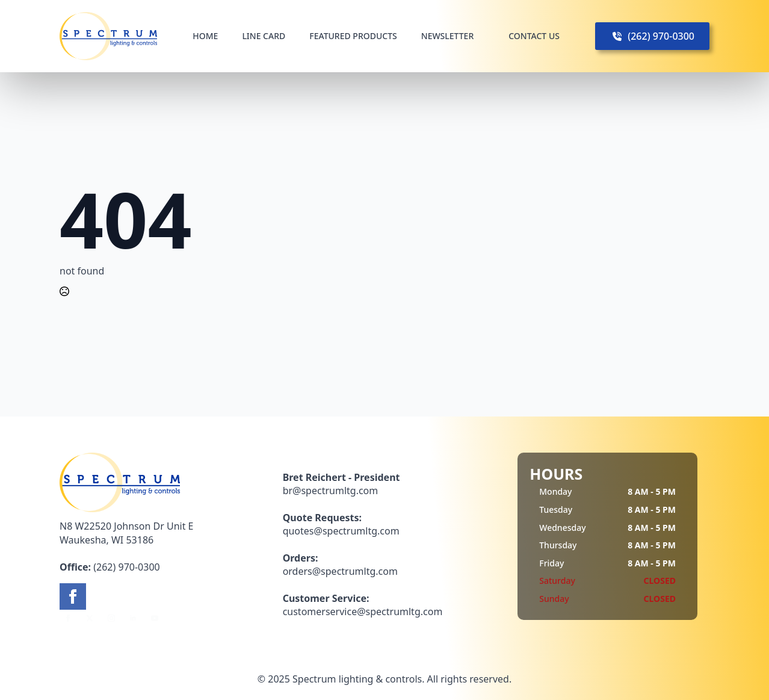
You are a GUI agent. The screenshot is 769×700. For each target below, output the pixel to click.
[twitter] (90, 618)
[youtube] (155, 618)
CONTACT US (534, 36)
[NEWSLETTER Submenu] (484, 36)
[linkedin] (133, 618)
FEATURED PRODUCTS (353, 36)
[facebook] (73, 596)
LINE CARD (264, 36)
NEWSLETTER (447, 36)
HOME (205, 36)
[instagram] (111, 618)
